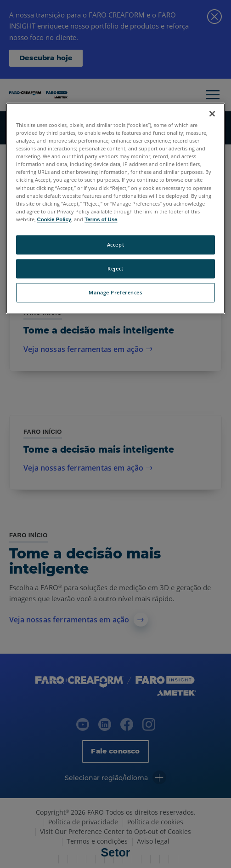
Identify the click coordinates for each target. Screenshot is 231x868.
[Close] (212, 114)
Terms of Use (101, 219)
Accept (115, 244)
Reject (115, 268)
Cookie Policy (54, 219)
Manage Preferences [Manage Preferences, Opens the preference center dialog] (115, 292)
